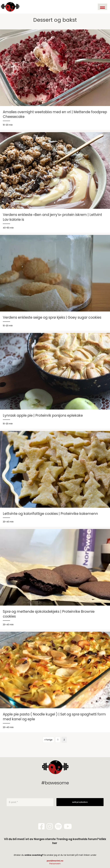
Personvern (55, 864)
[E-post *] (30, 802)
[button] (102, 7)
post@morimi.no (55, 861)
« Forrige (48, 740)
